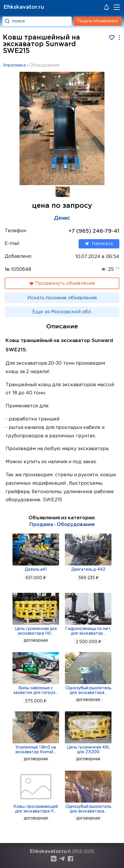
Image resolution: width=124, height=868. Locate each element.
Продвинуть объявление (62, 283)
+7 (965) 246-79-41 (94, 231)
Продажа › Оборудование (62, 525)
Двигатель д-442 (88, 570)
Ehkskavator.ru (24, 7)
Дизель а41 (36, 570)
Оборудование (44, 65)
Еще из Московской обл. (62, 312)
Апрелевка (14, 65)
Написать (99, 244)
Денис (62, 218)
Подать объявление (98, 21)
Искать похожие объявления (62, 298)
